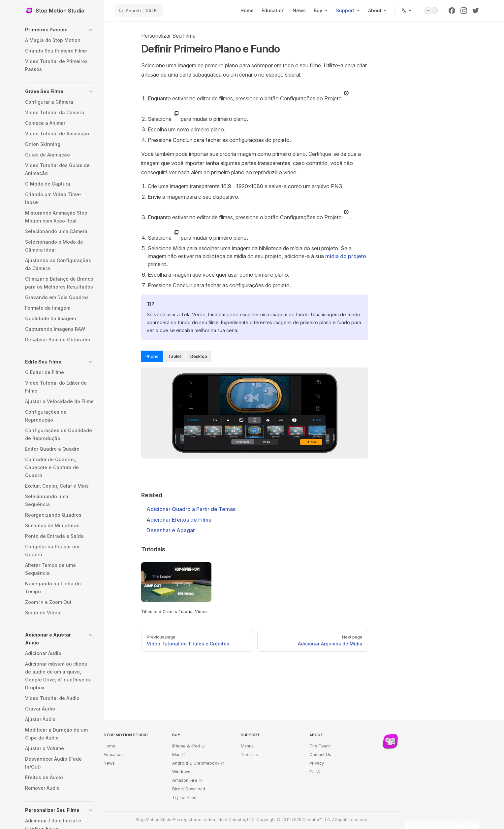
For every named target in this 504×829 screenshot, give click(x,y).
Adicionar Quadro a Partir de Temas (191, 509)
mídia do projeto (346, 256)
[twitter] (476, 11)
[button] (59, 30)
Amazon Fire (185, 780)
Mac (176, 755)
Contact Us (320, 755)
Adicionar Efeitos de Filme (179, 520)
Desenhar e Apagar (171, 530)
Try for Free (184, 797)
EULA (315, 772)
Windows (181, 772)
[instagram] (464, 11)
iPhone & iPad (186, 746)
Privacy (317, 763)
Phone (152, 356)
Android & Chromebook (196, 763)
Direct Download (189, 789)
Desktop (199, 356)
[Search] (139, 11)
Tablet (175, 356)
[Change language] (407, 11)
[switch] (431, 11)
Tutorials (249, 755)
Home (110, 746)
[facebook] (452, 11)
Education (113, 755)
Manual (248, 746)
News (109, 763)
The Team (320, 746)
